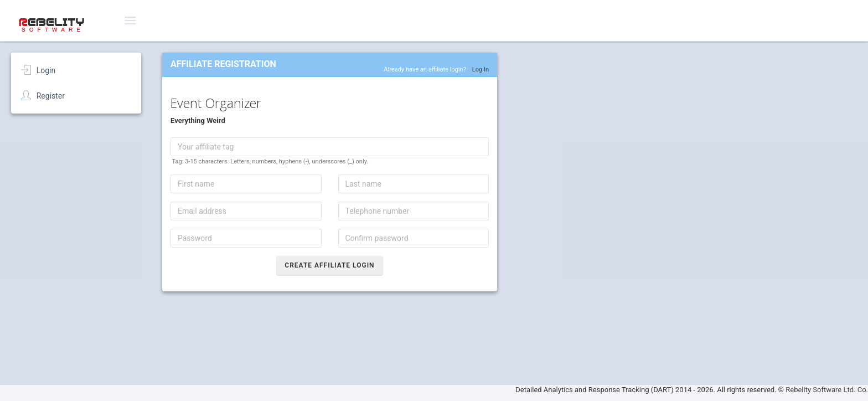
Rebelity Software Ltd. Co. (827, 390)
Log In (480, 70)
